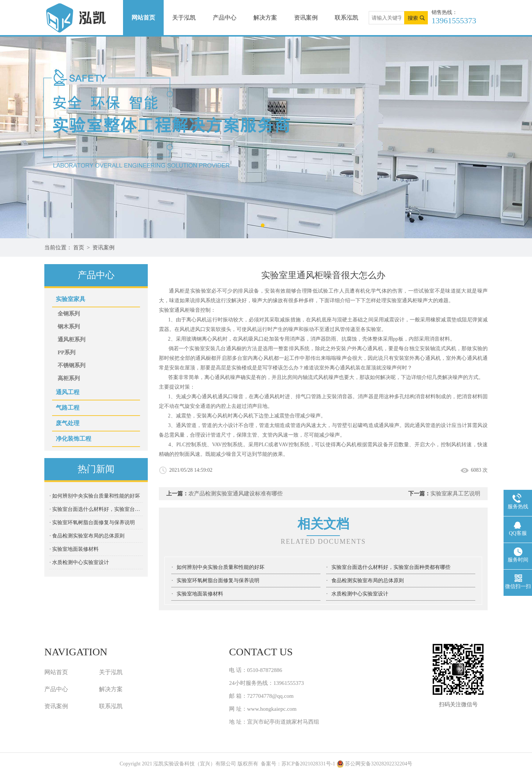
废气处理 (68, 423)
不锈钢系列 (71, 365)
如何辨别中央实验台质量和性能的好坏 (221, 567)
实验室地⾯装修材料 (200, 594)
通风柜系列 (71, 339)
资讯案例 (306, 18)
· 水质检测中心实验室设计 (79, 562)
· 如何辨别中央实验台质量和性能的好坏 (95, 496)
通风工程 (68, 392)
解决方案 (265, 18)
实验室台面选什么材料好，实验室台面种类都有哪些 (391, 567)
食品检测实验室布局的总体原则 (368, 581)
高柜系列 (69, 378)
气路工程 (68, 408)
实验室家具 (71, 299)
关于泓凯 (184, 18)
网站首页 (143, 18)
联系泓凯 (347, 18)
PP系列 (66, 352)
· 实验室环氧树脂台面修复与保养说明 (92, 523)
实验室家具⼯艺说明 (455, 494)
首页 (79, 247)
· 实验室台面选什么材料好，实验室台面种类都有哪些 (96, 509)
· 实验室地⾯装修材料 (74, 549)
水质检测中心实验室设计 (360, 594)
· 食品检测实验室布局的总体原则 (87, 536)
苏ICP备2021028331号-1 (308, 764)
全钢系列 (69, 314)
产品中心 (225, 18)
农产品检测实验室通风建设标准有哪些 (236, 494)
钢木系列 (69, 327)
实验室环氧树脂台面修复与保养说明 (218, 581)
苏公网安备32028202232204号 (375, 764)
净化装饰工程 (74, 439)
